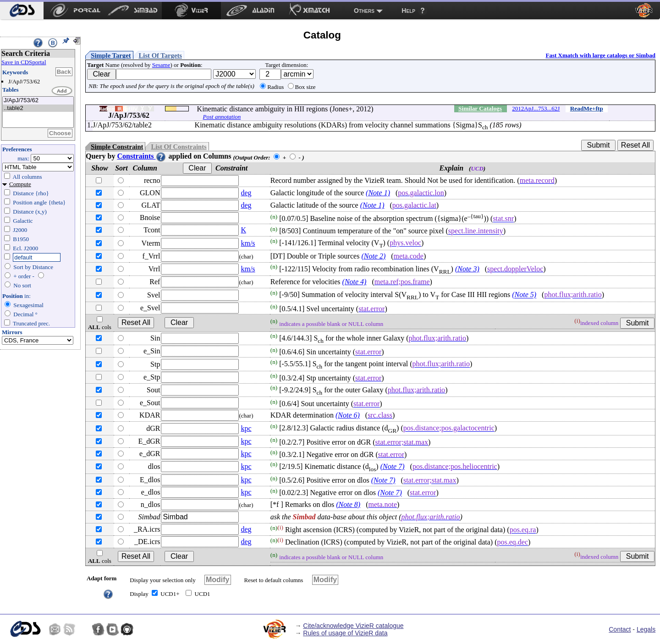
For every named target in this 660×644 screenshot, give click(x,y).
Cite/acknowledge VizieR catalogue (353, 626)
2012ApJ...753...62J (536, 108)
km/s (248, 243)
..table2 (38, 108)
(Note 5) (524, 295)
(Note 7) (393, 466)
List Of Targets (160, 55)
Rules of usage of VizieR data (345, 633)
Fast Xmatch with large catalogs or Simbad (600, 55)
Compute (20, 184)
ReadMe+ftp (587, 108)
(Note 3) (467, 269)
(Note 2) (373, 256)
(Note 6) (348, 415)
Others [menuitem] (364, 11)
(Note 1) (378, 193)
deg (246, 193)
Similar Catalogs (480, 108)
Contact (620, 629)
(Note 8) (348, 504)
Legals (646, 629)
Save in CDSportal (24, 62)
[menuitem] (22, 11)
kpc (246, 428)
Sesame (161, 65)
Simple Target (111, 55)
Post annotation (222, 117)
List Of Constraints (179, 147)
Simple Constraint (117, 147)
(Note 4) (355, 282)
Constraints (142, 156)
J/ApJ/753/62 (38, 101)
